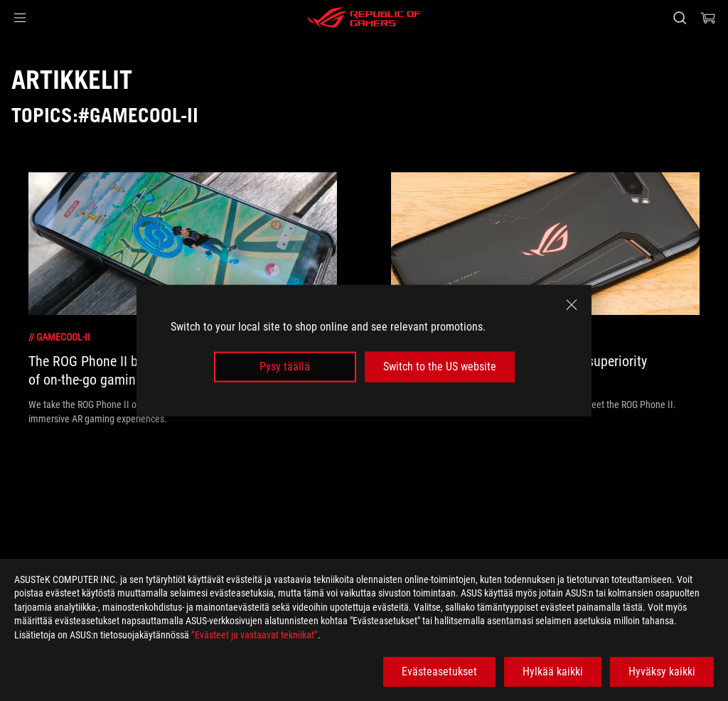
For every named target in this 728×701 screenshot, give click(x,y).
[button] (20, 18)
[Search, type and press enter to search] (680, 18)
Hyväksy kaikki (662, 671)
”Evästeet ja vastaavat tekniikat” (255, 635)
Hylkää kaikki (553, 671)
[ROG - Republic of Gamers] (364, 18)
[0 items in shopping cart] (708, 18)
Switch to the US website (440, 366)
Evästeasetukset (439, 671)
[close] (572, 305)
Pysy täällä (285, 366)
